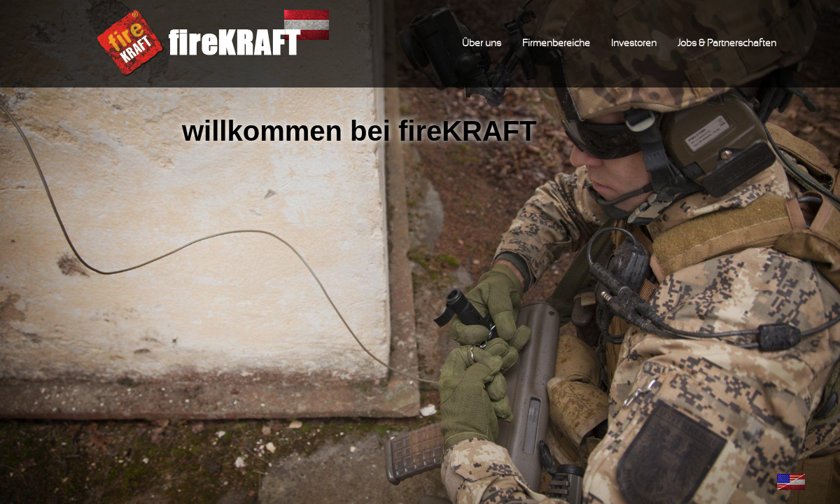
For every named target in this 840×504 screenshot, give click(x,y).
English (791, 482)
